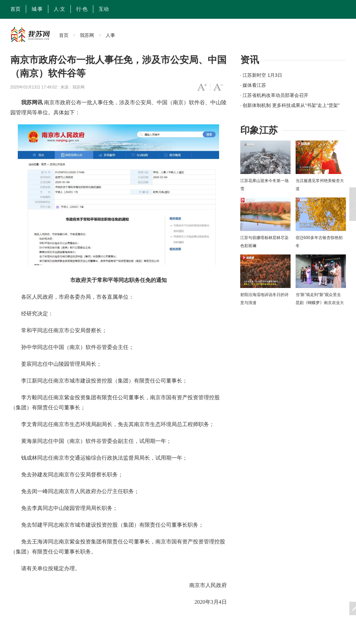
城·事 (37, 9)
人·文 (59, 9)
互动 (104, 9)
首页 (15, 9)
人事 (110, 35)
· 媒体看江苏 (253, 85)
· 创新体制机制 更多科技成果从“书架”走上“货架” (290, 105)
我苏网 (87, 35)
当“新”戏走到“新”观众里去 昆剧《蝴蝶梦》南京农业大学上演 (320, 303)
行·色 (82, 9)
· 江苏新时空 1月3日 (261, 75)
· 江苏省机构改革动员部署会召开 (274, 95)
